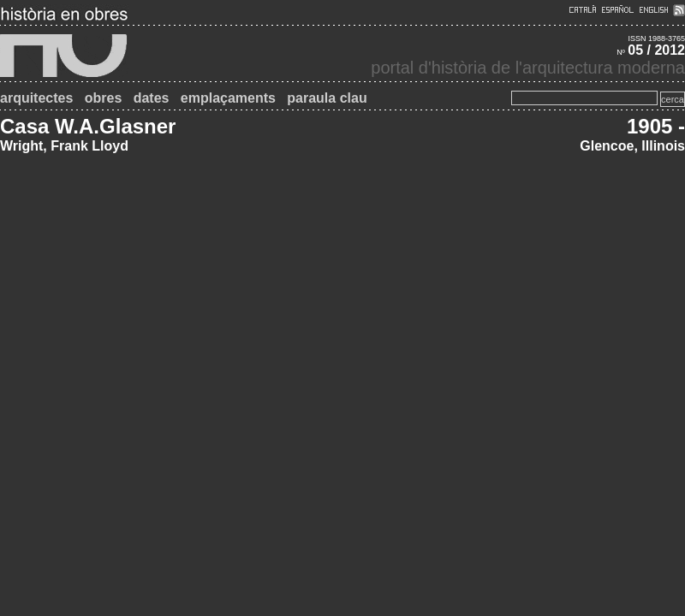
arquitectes (36, 98)
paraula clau (327, 98)
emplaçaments (228, 98)
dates (152, 98)
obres (104, 98)
